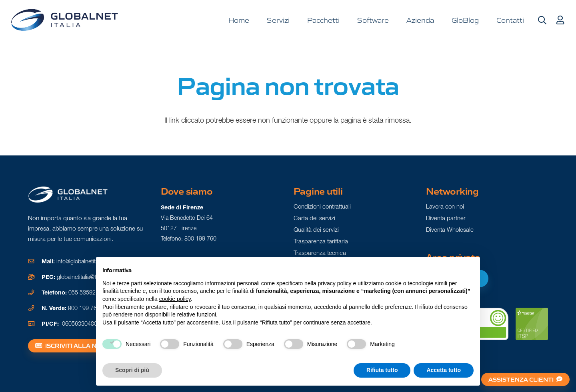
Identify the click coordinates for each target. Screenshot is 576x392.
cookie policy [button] (175, 299)
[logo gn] (65, 20)
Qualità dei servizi (316, 230)
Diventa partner (446, 218)
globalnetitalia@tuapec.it (86, 277)
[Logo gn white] (68, 195)
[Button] (560, 20)
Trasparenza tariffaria (321, 241)
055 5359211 (85, 293)
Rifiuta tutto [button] (382, 370)
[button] (542, 20)
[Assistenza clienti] (526, 379)
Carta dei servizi (314, 218)
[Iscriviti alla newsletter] (86, 346)
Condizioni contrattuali (322, 206)
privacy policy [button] (335, 283)
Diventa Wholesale (450, 230)
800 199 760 (84, 308)
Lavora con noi (445, 206)
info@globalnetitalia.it (82, 261)
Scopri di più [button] (132, 370)
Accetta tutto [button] (444, 370)
